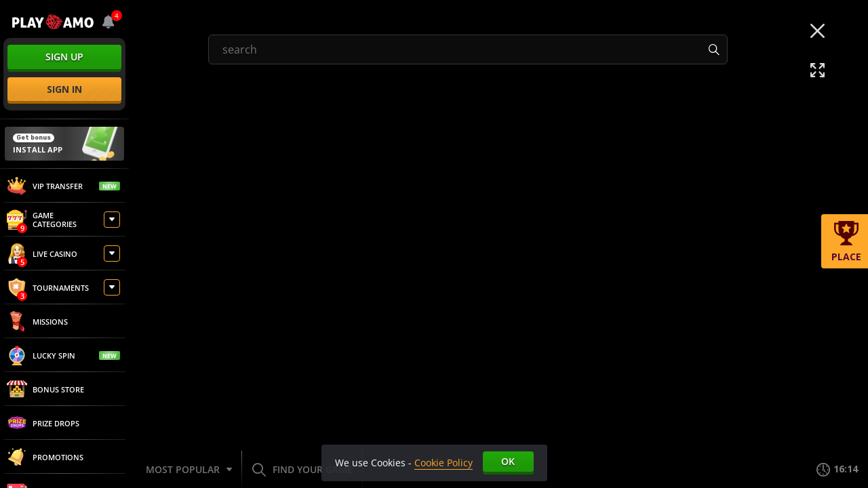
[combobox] (108, 22)
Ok (508, 461)
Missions (37, 321)
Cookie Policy (443, 463)
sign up (64, 57)
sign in (64, 89)
